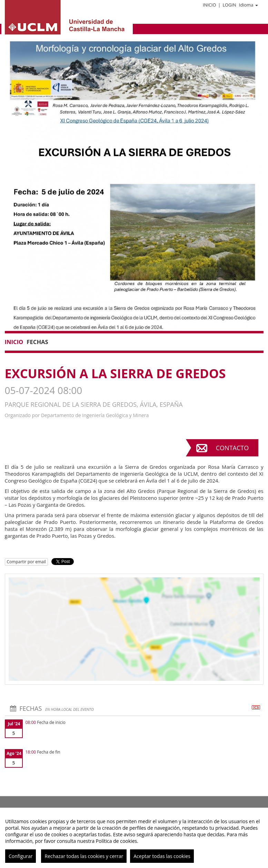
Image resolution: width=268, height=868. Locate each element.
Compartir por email (26, 562)
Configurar (21, 856)
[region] (134, 838)
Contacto (232, 448)
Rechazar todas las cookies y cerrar (84, 856)
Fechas (37, 342)
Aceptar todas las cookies (162, 856)
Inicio (209, 5)
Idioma (249, 5)
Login (229, 5)
